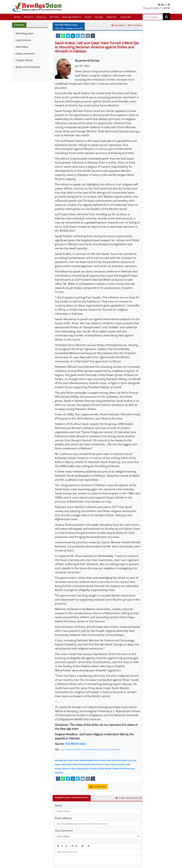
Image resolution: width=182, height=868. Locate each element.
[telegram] (78, 36)
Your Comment (64, 831)
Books (88, 17)
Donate (99, 17)
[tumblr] (93, 36)
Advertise (112, 17)
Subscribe (126, 17)
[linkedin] (73, 36)
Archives (54, 17)
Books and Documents (28, 67)
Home (17, 17)
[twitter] (68, 36)
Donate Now (98, 787)
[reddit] (83, 36)
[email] (88, 36)
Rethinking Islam (25, 33)
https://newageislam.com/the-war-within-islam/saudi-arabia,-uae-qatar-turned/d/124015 (91, 750)
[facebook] (58, 36)
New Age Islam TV (72, 17)
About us (41, 17)
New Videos (22, 47)
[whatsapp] (63, 36)
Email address (63, 818)
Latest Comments (25, 54)
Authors (28, 17)
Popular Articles (24, 60)
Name (59, 805)
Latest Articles (23, 40)
